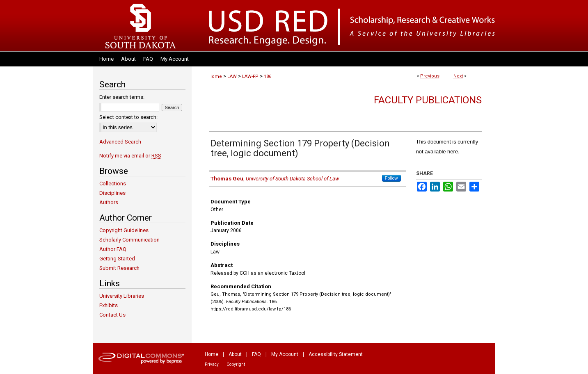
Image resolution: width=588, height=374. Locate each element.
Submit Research (119, 268)
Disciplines (112, 193)
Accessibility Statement (336, 354)
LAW (232, 76)
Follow (391, 178)
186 (268, 76)
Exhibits (109, 305)
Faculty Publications (428, 100)
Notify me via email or (130, 156)
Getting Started (117, 259)
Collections (113, 184)
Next (458, 76)
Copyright (236, 364)
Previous (430, 76)
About (235, 354)
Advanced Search (120, 142)
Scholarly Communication (129, 240)
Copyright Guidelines (124, 230)
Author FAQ (113, 249)
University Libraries (122, 296)
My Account (285, 354)
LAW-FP (250, 76)
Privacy (212, 364)
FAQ (256, 354)
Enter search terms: (122, 97)
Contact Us (112, 315)
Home (215, 76)
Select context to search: (128, 117)
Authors (109, 202)
